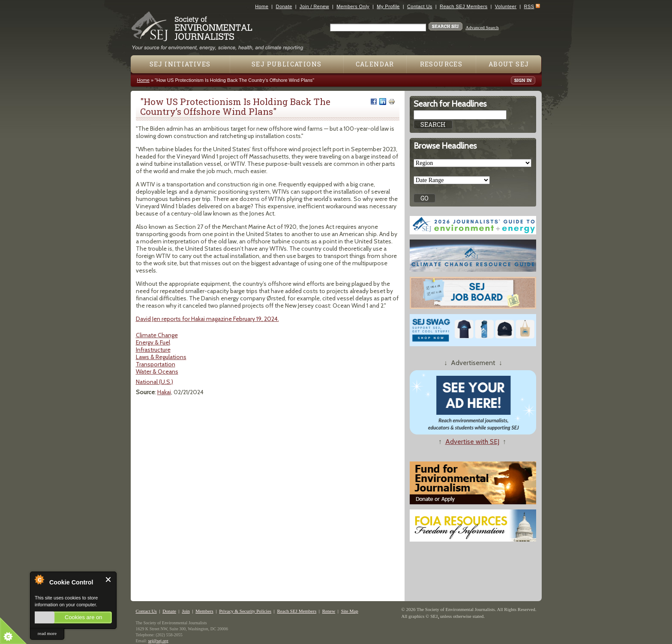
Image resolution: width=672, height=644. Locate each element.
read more (47, 633)
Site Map (350, 611)
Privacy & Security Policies (245, 611)
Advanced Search (482, 27)
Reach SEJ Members (463, 6)
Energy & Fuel (153, 342)
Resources (441, 64)
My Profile (388, 6)
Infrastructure (153, 350)
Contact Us (420, 6)
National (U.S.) (154, 382)
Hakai (164, 392)
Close (109, 580)
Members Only (353, 6)
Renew (329, 611)
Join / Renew (314, 6)
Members (204, 611)
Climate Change (157, 335)
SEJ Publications (286, 64)
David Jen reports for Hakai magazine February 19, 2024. (207, 319)
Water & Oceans (157, 371)
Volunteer (506, 6)
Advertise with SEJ (472, 442)
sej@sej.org (158, 641)
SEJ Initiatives (180, 64)
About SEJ (509, 64)
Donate (284, 6)
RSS (529, 6)
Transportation (156, 364)
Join (186, 611)
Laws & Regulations (161, 357)
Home (262, 6)
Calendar (375, 64)
